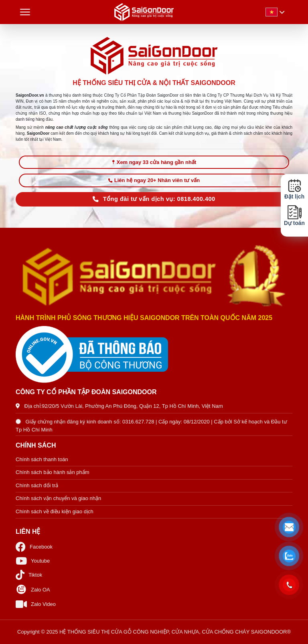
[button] (289, 527)
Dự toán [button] (294, 216)
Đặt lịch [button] (294, 189)
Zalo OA (33, 589)
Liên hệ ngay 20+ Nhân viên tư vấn (154, 180)
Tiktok (29, 575)
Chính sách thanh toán (42, 459)
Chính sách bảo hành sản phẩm (53, 472)
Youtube (33, 561)
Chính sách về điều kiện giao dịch (55, 511)
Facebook (34, 547)
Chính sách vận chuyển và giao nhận (58, 498)
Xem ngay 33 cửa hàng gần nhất (154, 162)
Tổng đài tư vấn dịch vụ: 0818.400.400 (154, 199)
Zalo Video (36, 604)
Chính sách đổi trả (37, 485)
